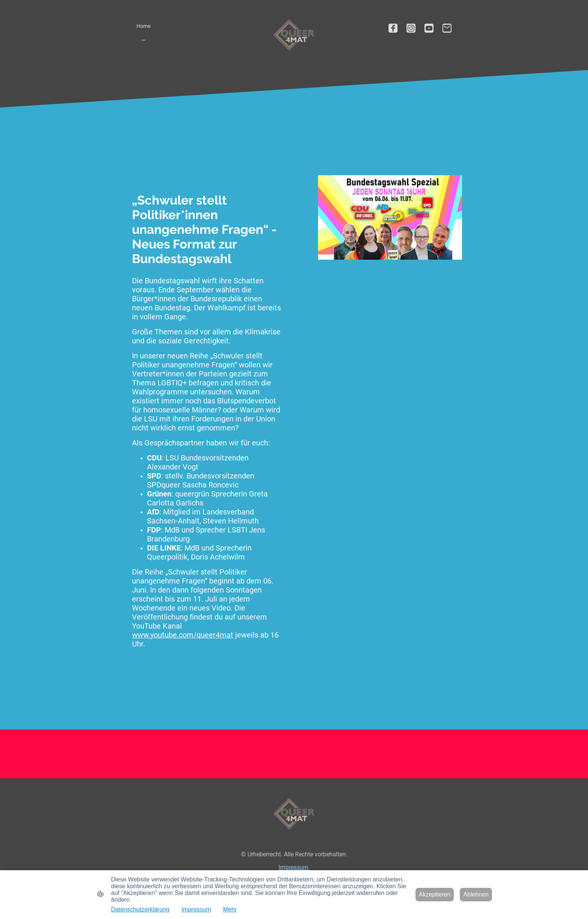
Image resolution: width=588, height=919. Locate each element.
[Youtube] (429, 28)
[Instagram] (411, 28)
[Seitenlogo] (294, 35)
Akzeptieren (435, 894)
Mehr (230, 909)
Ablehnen (476, 894)
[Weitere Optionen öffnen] (144, 40)
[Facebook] (393, 28)
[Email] (447, 28)
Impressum (294, 867)
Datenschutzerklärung (140, 909)
